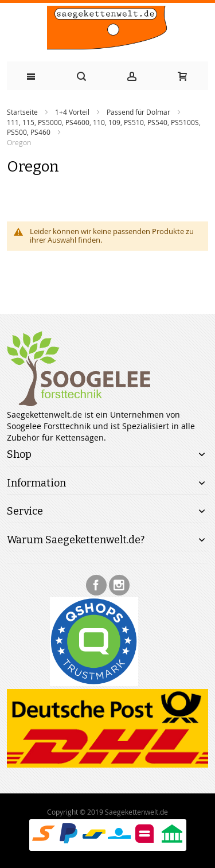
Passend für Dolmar (138, 112)
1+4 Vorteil (72, 112)
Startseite (22, 112)
